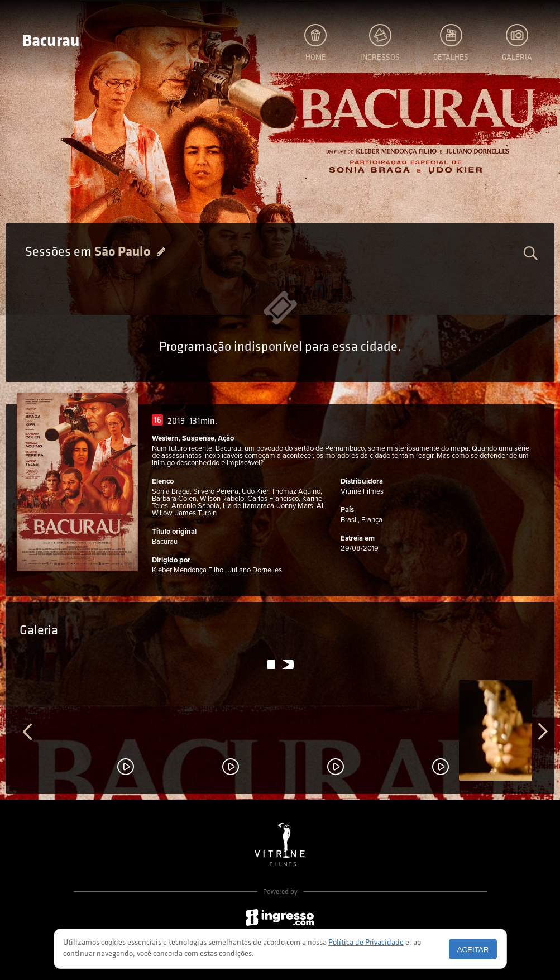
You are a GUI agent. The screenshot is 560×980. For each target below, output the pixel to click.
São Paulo (124, 252)
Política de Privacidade (366, 943)
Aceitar (473, 950)
